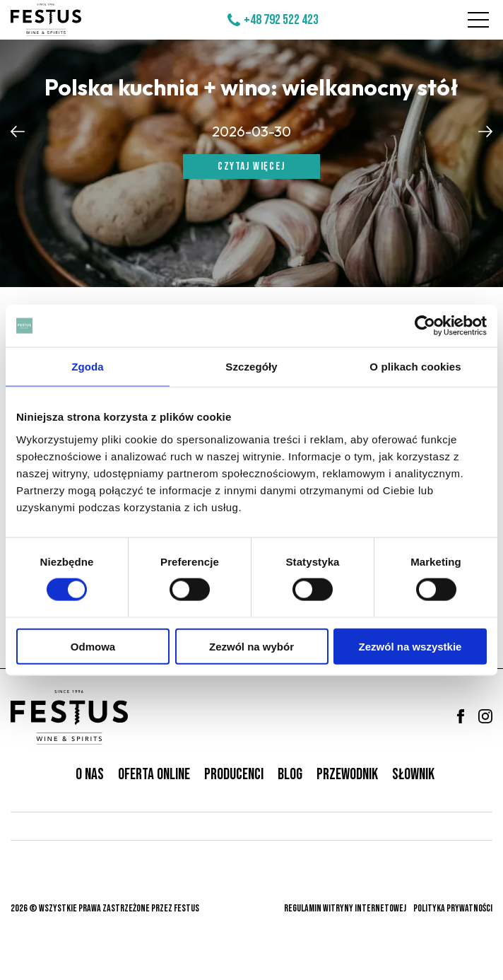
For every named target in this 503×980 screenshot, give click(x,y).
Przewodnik (347, 775)
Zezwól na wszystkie (410, 646)
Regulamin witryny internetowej (345, 908)
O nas (90, 775)
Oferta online (154, 775)
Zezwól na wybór (251, 646)
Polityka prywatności (453, 908)
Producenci (234, 775)
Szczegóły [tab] (251, 367)
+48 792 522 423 (281, 20)
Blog (290, 775)
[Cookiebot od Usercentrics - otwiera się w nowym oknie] (425, 326)
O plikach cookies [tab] (415, 367)
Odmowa (93, 646)
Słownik (413, 775)
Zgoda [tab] (88, 367)
